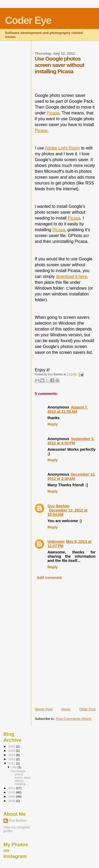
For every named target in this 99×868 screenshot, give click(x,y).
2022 (12, 746)
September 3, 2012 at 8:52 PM (71, 441)
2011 (12, 788)
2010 (12, 792)
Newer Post (44, 709)
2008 (12, 801)
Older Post (88, 709)
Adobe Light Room (62, 148)
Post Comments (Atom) (74, 719)
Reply (53, 424)
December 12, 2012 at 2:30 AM (72, 476)
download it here (71, 276)
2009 (12, 796)
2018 (12, 751)
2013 (12, 759)
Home (66, 709)
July (15, 767)
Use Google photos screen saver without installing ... (21, 777)
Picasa (53, 113)
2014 (12, 755)
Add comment (49, 578)
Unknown (56, 542)
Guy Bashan (58, 506)
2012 (12, 763)
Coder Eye (28, 20)
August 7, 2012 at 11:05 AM (68, 409)
